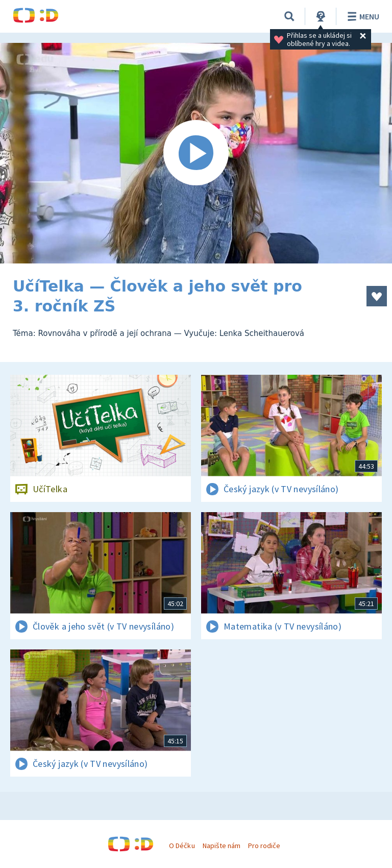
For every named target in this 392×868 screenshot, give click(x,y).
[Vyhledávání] (289, 16)
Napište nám (222, 846)
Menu (362, 16)
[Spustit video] (196, 153)
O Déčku (182, 846)
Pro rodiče (264, 846)
